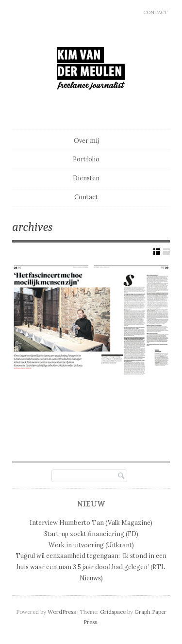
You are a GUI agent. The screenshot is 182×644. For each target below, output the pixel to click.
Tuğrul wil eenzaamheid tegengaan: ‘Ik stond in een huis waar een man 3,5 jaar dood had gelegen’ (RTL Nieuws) (91, 566)
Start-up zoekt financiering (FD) (91, 534)
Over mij (86, 140)
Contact (155, 12)
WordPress (62, 612)
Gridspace (113, 612)
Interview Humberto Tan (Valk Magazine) (91, 522)
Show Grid (157, 252)
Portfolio (86, 159)
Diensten (86, 178)
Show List (166, 252)
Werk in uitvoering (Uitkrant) (91, 545)
